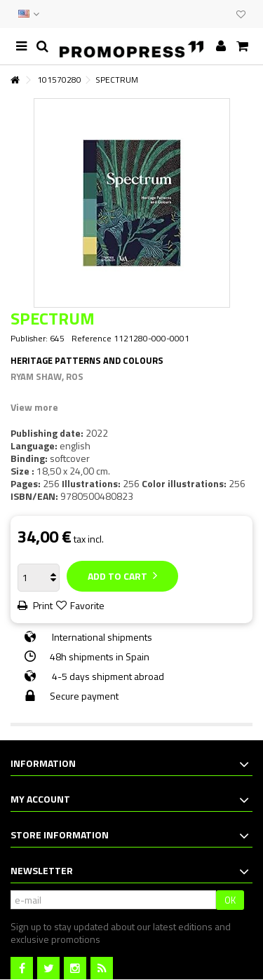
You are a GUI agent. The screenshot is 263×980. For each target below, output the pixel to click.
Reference (92, 339)
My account (40, 799)
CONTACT (194, 14)
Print (42, 605)
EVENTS (208, 14)
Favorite (87, 605)
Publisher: (29, 339)
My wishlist (241, 15)
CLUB (222, 14)
